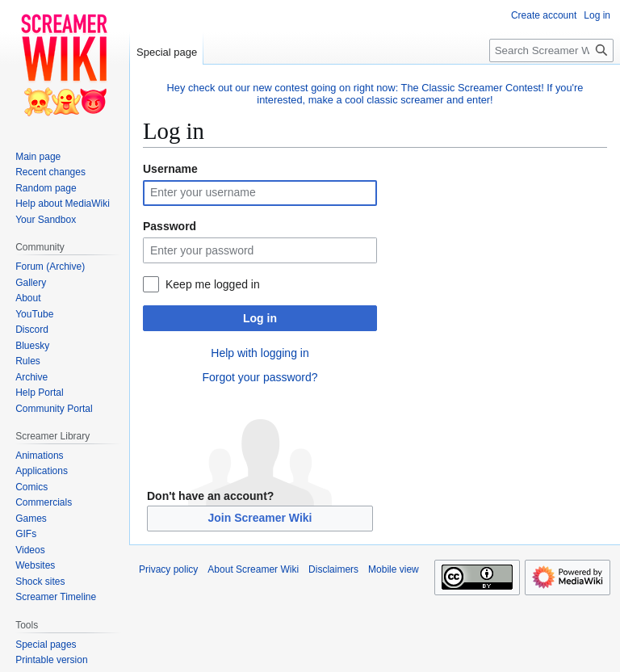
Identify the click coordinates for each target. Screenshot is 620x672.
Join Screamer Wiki (260, 518)
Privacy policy (168, 569)
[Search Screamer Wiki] (551, 50)
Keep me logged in (213, 284)
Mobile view (394, 569)
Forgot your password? (260, 377)
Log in (260, 318)
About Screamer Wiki (253, 569)
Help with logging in (260, 353)
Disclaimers (333, 569)
